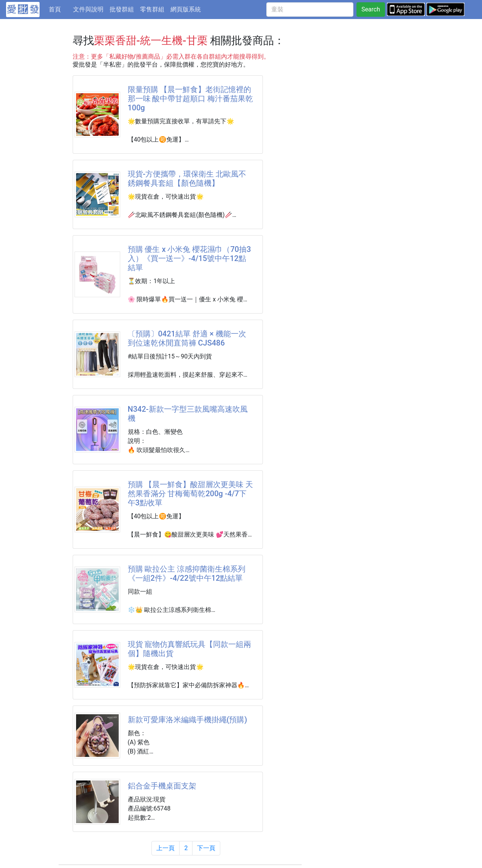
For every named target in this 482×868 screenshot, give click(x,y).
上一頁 (165, 848)
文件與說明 (88, 9)
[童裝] (310, 10)
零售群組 (152, 9)
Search (371, 9)
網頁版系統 (186, 9)
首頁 (59, 9)
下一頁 (206, 848)
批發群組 (122, 9)
